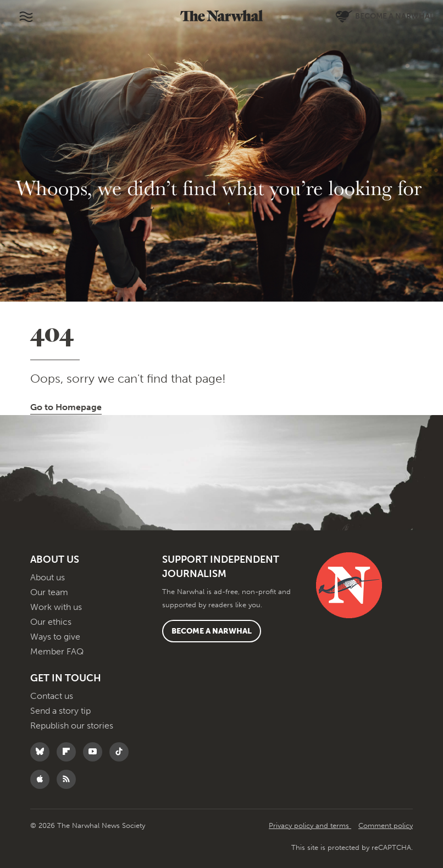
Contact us (52, 696)
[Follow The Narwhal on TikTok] (122, 752)
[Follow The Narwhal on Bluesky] (43, 752)
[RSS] (69, 779)
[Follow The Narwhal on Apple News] (43, 779)
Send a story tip (60, 711)
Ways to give (55, 637)
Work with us (56, 607)
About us (48, 577)
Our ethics (51, 622)
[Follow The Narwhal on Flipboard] (69, 752)
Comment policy (386, 825)
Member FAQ (57, 651)
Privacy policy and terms (310, 825)
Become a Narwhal (212, 631)
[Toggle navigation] (26, 16)
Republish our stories (72, 726)
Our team (49, 592)
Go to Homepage (66, 407)
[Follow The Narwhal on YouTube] (95, 752)
